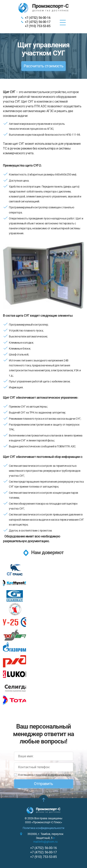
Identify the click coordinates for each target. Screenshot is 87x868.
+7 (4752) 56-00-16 (38, 18)
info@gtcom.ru (48, 842)
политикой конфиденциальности (53, 775)
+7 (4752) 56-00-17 (38, 22)
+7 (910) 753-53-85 (38, 26)
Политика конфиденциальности (43, 828)
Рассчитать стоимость (44, 66)
